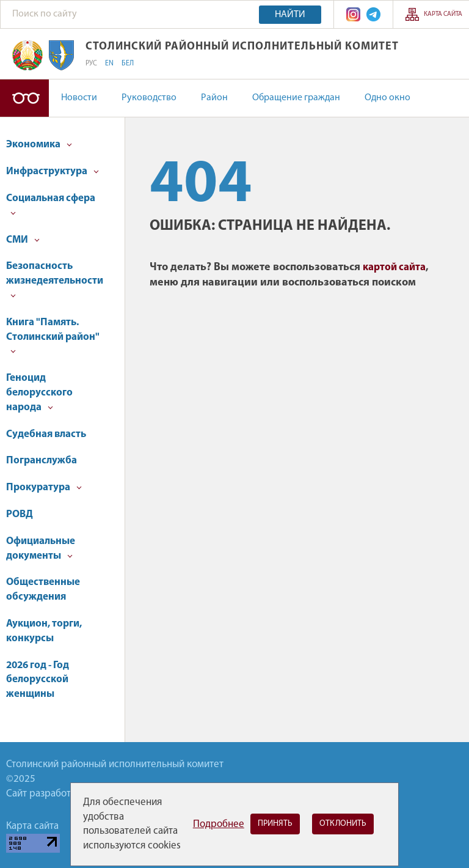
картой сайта (394, 267)
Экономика (39, 145)
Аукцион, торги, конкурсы (44, 631)
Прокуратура (44, 487)
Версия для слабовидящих (24, 98)
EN (109, 64)
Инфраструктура (53, 171)
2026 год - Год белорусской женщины (38, 680)
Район (214, 98)
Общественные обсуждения (43, 590)
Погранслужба (42, 461)
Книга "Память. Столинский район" (53, 336)
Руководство (149, 98)
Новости (79, 98)
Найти (290, 15)
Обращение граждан (296, 98)
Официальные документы (41, 549)
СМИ (23, 240)
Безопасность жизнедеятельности (55, 280)
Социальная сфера (51, 204)
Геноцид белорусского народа (39, 393)
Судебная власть (46, 434)
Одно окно (387, 98)
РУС (91, 64)
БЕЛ (128, 64)
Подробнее (219, 824)
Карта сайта (443, 14)
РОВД (20, 514)
